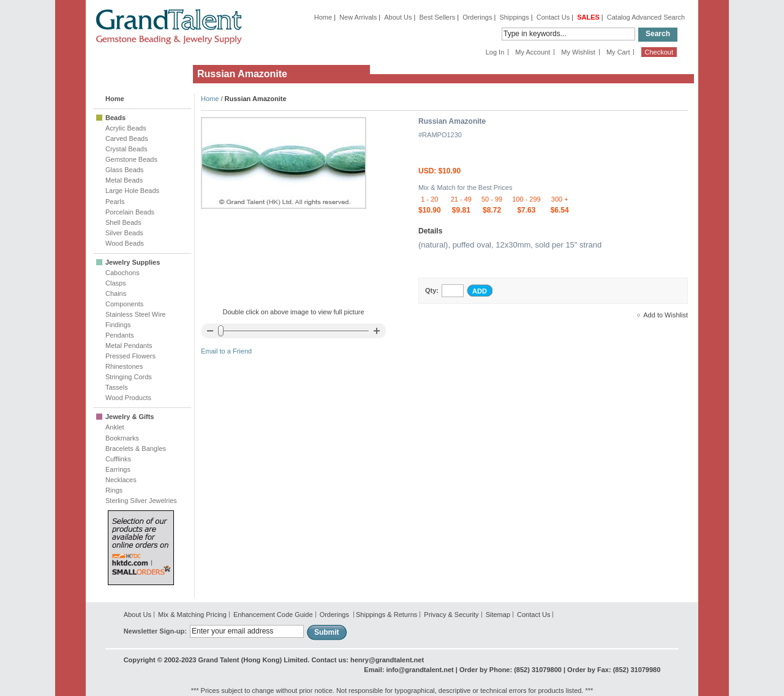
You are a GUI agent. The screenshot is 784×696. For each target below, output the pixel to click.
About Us (398, 17)
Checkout (659, 52)
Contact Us (553, 17)
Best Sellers (437, 17)
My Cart (618, 52)
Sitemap (498, 615)
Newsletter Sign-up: (155, 631)
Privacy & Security (451, 615)
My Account (533, 52)
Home (323, 17)
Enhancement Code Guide (273, 615)
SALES (588, 17)
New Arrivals (358, 17)
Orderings (477, 17)
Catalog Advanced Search (646, 17)
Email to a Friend (226, 351)
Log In (495, 52)
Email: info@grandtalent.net (409, 670)
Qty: (432, 290)
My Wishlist (578, 52)
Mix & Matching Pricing (192, 615)
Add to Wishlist (665, 315)
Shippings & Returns (386, 615)
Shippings (514, 17)
